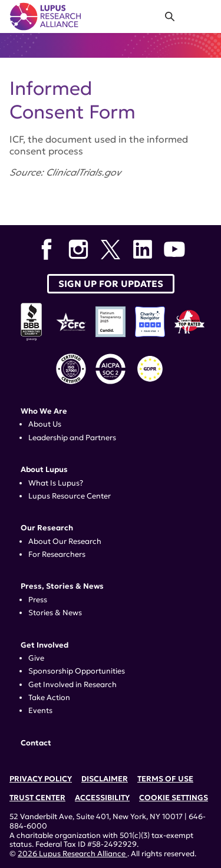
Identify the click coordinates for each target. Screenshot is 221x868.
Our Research (47, 528)
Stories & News (55, 613)
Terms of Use (165, 779)
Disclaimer (105, 779)
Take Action (49, 698)
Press (38, 600)
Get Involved (44, 645)
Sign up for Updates (111, 284)
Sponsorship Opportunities (77, 671)
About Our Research (65, 542)
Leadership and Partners (72, 438)
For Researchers (57, 555)
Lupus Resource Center (70, 496)
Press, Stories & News (62, 586)
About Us (45, 424)
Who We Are (44, 411)
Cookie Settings (174, 798)
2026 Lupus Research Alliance (72, 854)
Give (36, 658)
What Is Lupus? (56, 483)
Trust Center (37, 798)
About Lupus (44, 470)
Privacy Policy (41, 779)
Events (40, 711)
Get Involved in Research (72, 685)
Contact (36, 743)
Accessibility (102, 798)
